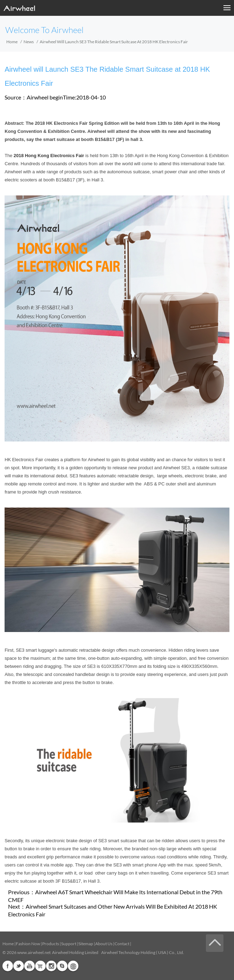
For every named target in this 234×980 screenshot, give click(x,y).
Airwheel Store (40, 966)
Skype (62, 966)
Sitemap (86, 944)
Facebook (8, 966)
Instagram (51, 966)
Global (73, 966)
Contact (122, 944)
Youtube (30, 966)
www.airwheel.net (34, 952)
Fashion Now (28, 944)
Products (51, 944)
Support (69, 944)
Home (12, 42)
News (29, 42)
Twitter (19, 966)
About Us (104, 944)
